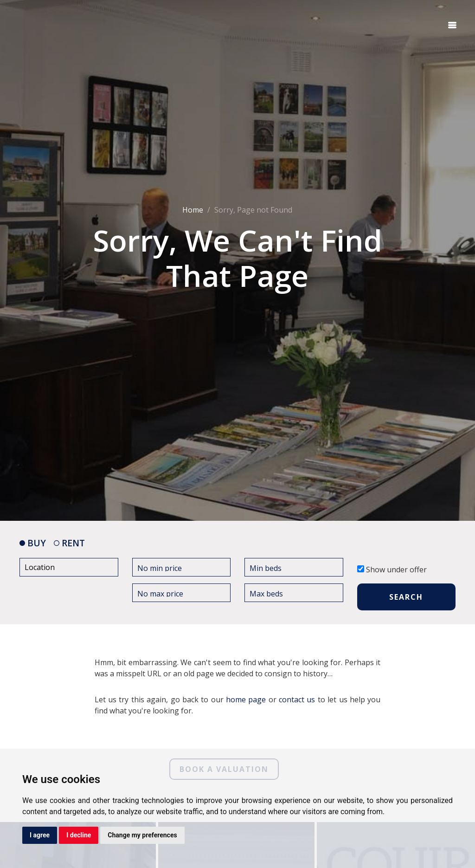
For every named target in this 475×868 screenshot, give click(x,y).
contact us (297, 700)
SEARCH (406, 597)
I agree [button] (40, 835)
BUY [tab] (33, 543)
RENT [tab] (69, 543)
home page (246, 700)
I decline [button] (79, 835)
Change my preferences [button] (142, 835)
